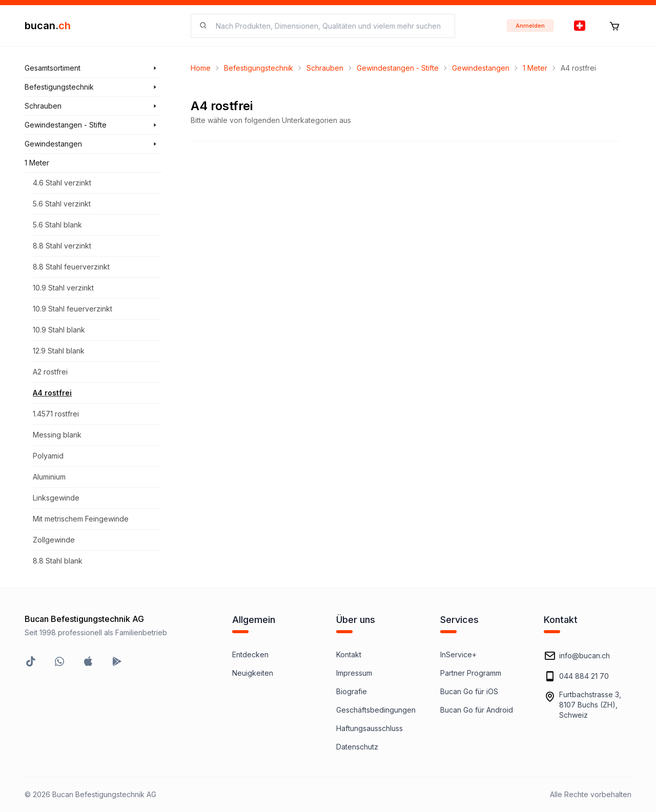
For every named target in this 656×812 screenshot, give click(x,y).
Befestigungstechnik (259, 68)
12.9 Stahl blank (59, 351)
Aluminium (49, 477)
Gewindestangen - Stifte (398, 68)
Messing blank (57, 435)
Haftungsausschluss (370, 728)
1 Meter (535, 68)
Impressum (354, 673)
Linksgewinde (56, 498)
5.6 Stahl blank (57, 225)
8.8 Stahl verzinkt (62, 246)
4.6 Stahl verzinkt (62, 183)
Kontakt (349, 654)
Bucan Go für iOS (469, 691)
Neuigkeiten (253, 673)
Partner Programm (471, 673)
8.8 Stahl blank (58, 561)
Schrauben (325, 68)
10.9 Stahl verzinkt (63, 288)
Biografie (352, 691)
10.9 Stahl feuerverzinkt (73, 309)
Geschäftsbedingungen (376, 710)
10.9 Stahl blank (59, 330)
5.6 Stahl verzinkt (62, 204)
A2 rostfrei (50, 372)
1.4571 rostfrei (56, 414)
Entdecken (250, 654)
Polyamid (48, 456)
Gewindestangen (481, 68)
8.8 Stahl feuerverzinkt (71, 267)
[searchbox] (329, 26)
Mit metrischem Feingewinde (81, 519)
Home (201, 68)
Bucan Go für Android (477, 710)
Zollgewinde (54, 540)
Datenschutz (357, 747)
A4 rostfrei (52, 393)
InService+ (458, 654)
